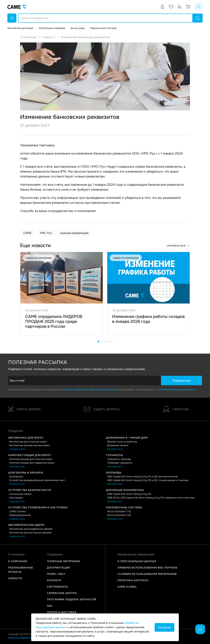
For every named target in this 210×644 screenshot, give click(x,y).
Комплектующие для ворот (30, 455)
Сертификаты (57, 587)
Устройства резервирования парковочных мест (37, 480)
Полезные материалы (64, 561)
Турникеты (114, 455)
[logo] (17, 7)
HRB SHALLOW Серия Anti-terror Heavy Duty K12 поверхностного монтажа (151, 498)
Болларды (114, 473)
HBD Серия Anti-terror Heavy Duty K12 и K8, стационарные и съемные (148, 480)
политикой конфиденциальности (176, 390)
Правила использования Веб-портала (147, 568)
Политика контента (133, 580)
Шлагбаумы (16, 477)
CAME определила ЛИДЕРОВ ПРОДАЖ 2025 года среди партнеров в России (54, 321)
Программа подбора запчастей (72, 599)
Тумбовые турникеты (120, 463)
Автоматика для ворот (26, 438)
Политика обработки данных (25, 638)
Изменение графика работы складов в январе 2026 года (148, 319)
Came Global (127, 587)
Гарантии (176, 409)
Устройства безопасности (30, 490)
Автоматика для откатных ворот (28, 442)
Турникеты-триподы (119, 459)
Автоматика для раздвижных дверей (31, 529)
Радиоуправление (20, 515)
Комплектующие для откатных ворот (31, 459)
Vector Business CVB (119, 515)
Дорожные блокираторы (125, 490)
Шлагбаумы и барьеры (26, 473)
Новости (15, 578)
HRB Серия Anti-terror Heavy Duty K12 (129, 494)
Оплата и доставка (62, 612)
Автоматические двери (26, 525)
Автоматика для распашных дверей (30, 533)
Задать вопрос (102, 409)
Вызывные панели (118, 445)
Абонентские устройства (122, 442)
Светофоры (16, 498)
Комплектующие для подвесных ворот (32, 463)
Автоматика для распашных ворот (30, 445)
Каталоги (54, 580)
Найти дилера (25, 409)
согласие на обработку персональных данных (88, 390)
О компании (18, 561)
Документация (58, 568)
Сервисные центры (62, 593)
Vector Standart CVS (119, 511)
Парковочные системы (124, 508)
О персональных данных (137, 561)
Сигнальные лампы (20, 494)
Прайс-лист (56, 574)
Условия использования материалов (147, 574)
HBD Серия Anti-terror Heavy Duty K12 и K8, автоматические (142, 477)
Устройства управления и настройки (38, 508)
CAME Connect (18, 511)
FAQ (50, 606)
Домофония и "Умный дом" (127, 438)
